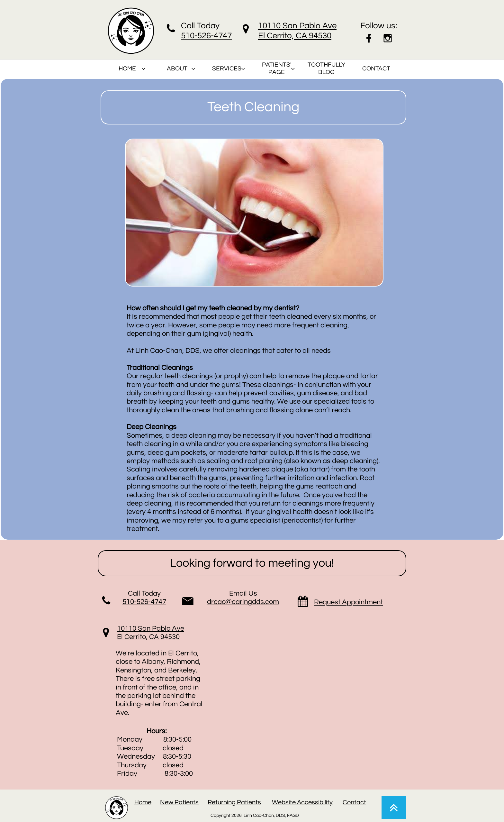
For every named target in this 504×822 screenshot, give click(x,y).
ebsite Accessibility (305, 802)
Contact (354, 802)
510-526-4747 (144, 602)
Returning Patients (234, 802)
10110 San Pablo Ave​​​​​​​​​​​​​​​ (151, 629)
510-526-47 (202, 36)
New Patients (179, 802)
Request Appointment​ (348, 602)
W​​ (275, 802)
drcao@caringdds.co (240, 602)
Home (143, 802)
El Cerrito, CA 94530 (148, 637)
